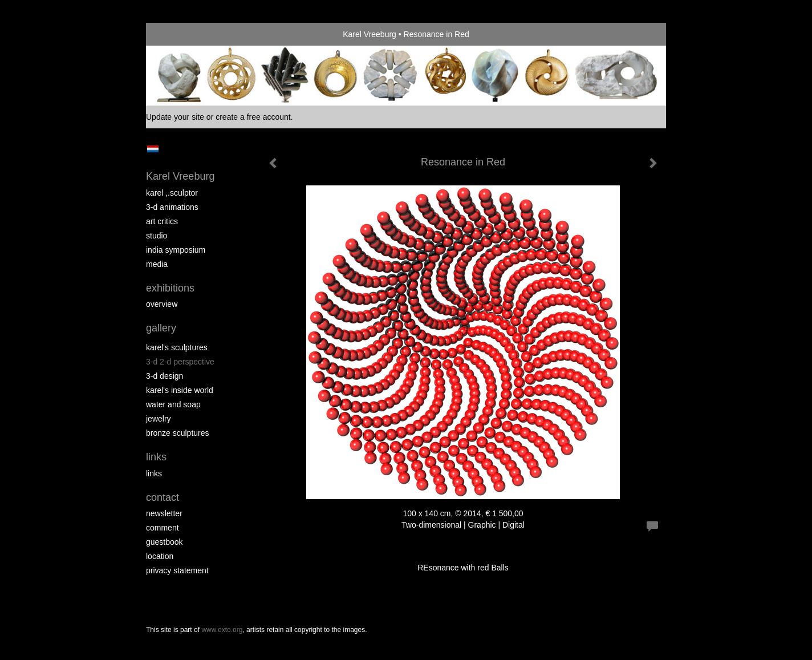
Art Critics (162, 221)
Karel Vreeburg (370, 34)
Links (156, 457)
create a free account (253, 117)
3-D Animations (172, 207)
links (154, 473)
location (160, 556)
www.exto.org (222, 630)
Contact (163, 497)
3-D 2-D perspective (180, 362)
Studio (157, 236)
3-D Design (165, 376)
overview (162, 304)
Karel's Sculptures (177, 347)
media (157, 264)
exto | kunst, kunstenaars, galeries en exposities (178, 34)
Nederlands (153, 149)
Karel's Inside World (180, 390)
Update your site (175, 117)
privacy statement (177, 570)
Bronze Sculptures (178, 433)
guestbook (165, 542)
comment (163, 528)
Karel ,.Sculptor (172, 193)
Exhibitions (170, 288)
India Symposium (176, 250)
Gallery (161, 328)
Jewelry (159, 419)
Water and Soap (173, 404)
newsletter (164, 513)
